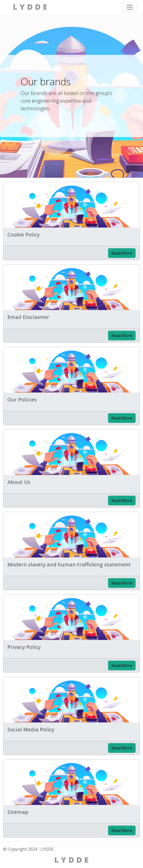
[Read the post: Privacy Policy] (71, 617)
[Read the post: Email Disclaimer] (71, 287)
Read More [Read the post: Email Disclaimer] (122, 336)
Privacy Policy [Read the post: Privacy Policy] (24, 647)
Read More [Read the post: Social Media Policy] (122, 748)
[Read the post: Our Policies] (71, 370)
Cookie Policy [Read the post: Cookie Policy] (23, 235)
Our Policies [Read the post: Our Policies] (22, 400)
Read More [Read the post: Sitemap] (122, 830)
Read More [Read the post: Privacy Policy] (122, 665)
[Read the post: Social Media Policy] (71, 700)
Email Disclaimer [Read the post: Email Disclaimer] (28, 317)
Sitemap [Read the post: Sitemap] (18, 812)
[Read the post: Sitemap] (71, 782)
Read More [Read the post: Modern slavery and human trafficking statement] (122, 583)
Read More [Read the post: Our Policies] (122, 418)
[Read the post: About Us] (71, 452)
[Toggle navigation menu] (130, 7)
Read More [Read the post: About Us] (122, 501)
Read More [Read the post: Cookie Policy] (122, 253)
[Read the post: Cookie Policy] (71, 205)
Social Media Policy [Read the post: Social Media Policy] (31, 729)
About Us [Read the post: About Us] (19, 482)
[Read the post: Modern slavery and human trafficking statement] (71, 535)
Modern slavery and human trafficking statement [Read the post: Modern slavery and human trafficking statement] (69, 564)
